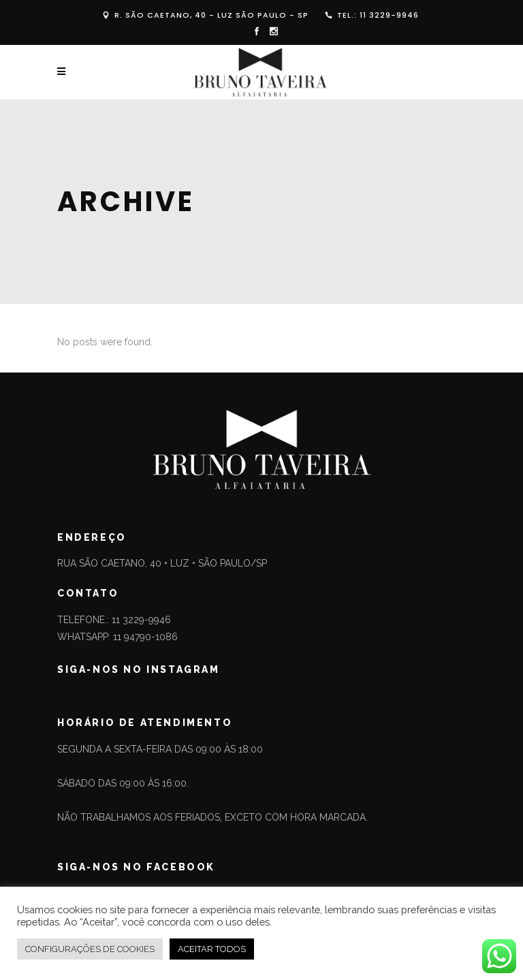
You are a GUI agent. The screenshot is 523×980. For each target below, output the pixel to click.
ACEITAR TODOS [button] (212, 949)
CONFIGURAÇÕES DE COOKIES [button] (90, 949)
